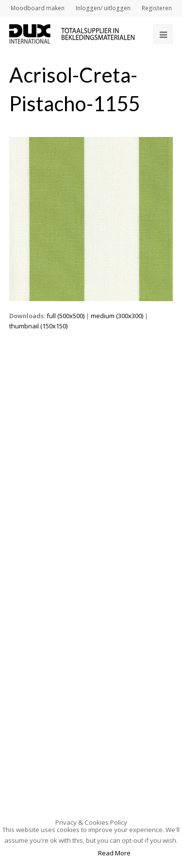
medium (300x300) (117, 316)
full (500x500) (66, 316)
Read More (114, 853)
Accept (74, 853)
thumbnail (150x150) (38, 326)
